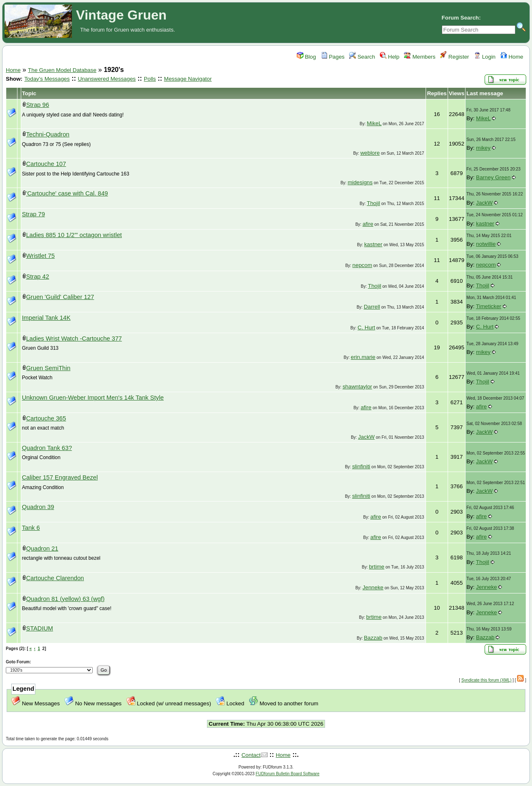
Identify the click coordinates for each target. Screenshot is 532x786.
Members (420, 57)
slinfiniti (361, 466)
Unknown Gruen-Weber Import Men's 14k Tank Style (93, 398)
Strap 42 (38, 277)
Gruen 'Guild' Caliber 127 (60, 297)
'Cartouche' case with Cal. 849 (67, 193)
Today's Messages (47, 79)
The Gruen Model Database (62, 70)
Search (362, 57)
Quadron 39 (38, 507)
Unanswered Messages (107, 79)
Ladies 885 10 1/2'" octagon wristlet (74, 235)
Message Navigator (188, 79)
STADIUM (40, 628)
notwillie (486, 244)
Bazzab (373, 638)
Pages (333, 57)
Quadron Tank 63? (47, 448)
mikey (483, 148)
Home (512, 57)
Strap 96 (38, 105)
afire (368, 224)
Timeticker (489, 306)
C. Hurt (366, 327)
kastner (485, 224)
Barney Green (493, 177)
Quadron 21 (42, 549)
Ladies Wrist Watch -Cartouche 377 (74, 339)
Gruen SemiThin (48, 368)
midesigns (360, 182)
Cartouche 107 (46, 164)
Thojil (374, 203)
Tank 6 (31, 528)
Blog (306, 57)
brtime (377, 567)
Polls (150, 79)
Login (485, 57)
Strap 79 (33, 214)
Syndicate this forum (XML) (486, 680)
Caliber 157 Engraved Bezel (60, 477)
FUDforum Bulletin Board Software (287, 774)
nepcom (362, 265)
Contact (251, 755)
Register (454, 57)
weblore (370, 153)
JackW (484, 203)
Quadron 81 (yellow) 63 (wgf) (65, 599)
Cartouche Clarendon (55, 578)
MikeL (374, 123)
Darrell (372, 307)
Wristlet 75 (41, 256)
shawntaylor (357, 387)
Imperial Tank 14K (46, 318)
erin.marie (363, 357)
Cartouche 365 (46, 418)
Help (390, 57)
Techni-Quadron (48, 134)
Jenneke (373, 587)
